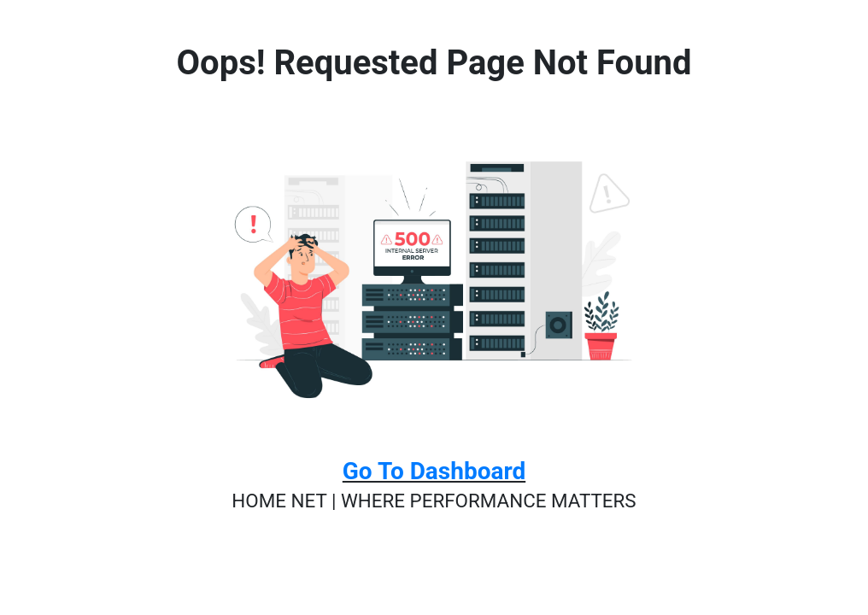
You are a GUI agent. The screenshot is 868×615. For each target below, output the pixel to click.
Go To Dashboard (434, 471)
